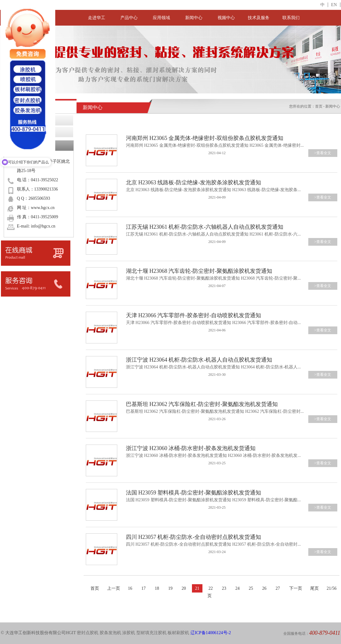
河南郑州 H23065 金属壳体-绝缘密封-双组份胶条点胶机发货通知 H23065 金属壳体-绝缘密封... (215, 145)
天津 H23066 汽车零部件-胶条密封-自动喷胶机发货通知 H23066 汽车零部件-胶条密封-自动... (213, 323)
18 (157, 588)
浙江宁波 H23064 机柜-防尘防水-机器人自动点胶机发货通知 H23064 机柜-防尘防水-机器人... (213, 367)
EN (334, 5)
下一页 (296, 588)
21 (197, 588)
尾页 (314, 588)
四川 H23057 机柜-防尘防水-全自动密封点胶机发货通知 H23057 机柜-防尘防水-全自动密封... (213, 544)
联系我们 (291, 18)
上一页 (114, 588)
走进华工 (97, 18)
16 (130, 588)
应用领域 (161, 18)
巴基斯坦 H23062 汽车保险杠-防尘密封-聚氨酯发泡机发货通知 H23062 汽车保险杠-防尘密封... (215, 411)
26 (264, 588)
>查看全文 (323, 153)
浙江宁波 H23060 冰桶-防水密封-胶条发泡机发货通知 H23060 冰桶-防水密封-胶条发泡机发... (213, 455)
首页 (319, 106)
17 (143, 588)
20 (184, 588)
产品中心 (129, 18)
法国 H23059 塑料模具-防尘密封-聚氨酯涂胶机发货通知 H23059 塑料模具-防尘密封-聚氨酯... (213, 500)
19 (170, 588)
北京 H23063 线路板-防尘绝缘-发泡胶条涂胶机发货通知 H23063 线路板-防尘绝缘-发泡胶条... (213, 190)
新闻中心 (194, 18)
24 (238, 588)
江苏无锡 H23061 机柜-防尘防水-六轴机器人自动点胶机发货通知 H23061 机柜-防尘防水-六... (213, 234)
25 (251, 588)
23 (224, 588)
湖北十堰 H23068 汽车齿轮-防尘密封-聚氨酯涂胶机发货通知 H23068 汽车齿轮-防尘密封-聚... (213, 278)
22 (211, 588)
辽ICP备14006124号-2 (211, 633)
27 (278, 588)
